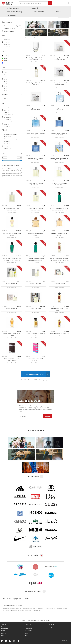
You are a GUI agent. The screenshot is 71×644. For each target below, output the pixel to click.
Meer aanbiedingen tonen (37, 374)
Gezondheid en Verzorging (14, 12)
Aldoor (23, 621)
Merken (27, 627)
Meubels (59, 12)
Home (3, 627)
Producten (28, 632)
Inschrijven (48, 416)
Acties (27, 634)
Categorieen (28, 629)
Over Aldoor (5, 629)
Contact (3, 630)
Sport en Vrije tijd (39, 12)
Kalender (4, 632)
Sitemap (4, 634)
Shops (27, 636)
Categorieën (11, 15)
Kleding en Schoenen (13, 8)
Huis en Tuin (35, 8)
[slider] (3, 160)
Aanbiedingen (30, 621)
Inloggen (51, 627)
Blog (3, 636)
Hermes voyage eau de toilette (43, 621)
